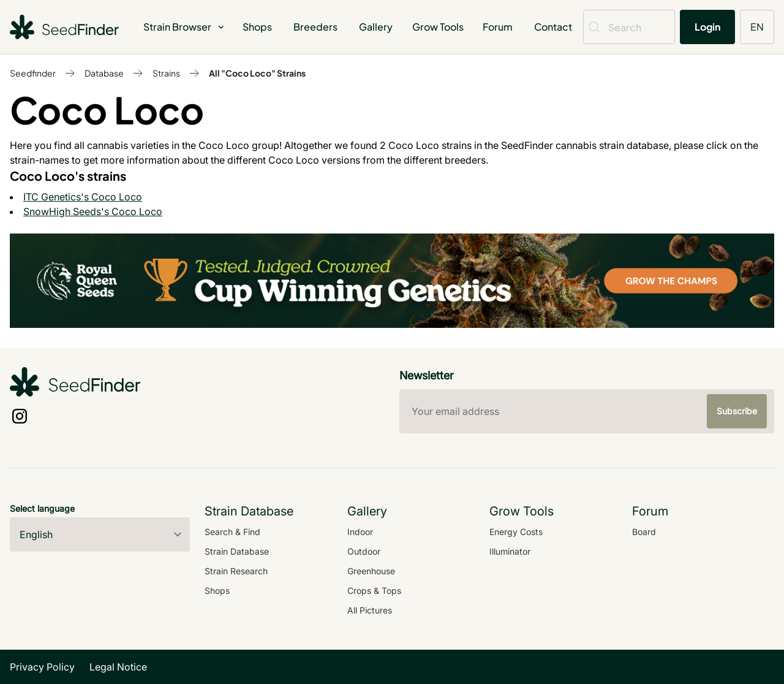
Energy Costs (516, 532)
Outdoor (364, 551)
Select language (42, 508)
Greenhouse (371, 571)
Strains (166, 73)
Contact (553, 27)
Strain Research (236, 571)
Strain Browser (185, 27)
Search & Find (232, 532)
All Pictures (370, 610)
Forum (498, 27)
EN (757, 27)
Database (104, 73)
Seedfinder (33, 73)
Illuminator (510, 551)
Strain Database (237, 551)
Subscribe (737, 411)
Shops (257, 27)
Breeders (315, 27)
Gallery (376, 27)
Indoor (360, 532)
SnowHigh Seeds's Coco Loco (93, 211)
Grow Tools (438, 27)
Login (707, 27)
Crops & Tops (374, 591)
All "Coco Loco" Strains (257, 73)
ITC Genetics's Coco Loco (83, 197)
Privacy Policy (42, 667)
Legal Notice (118, 667)
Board (644, 532)
